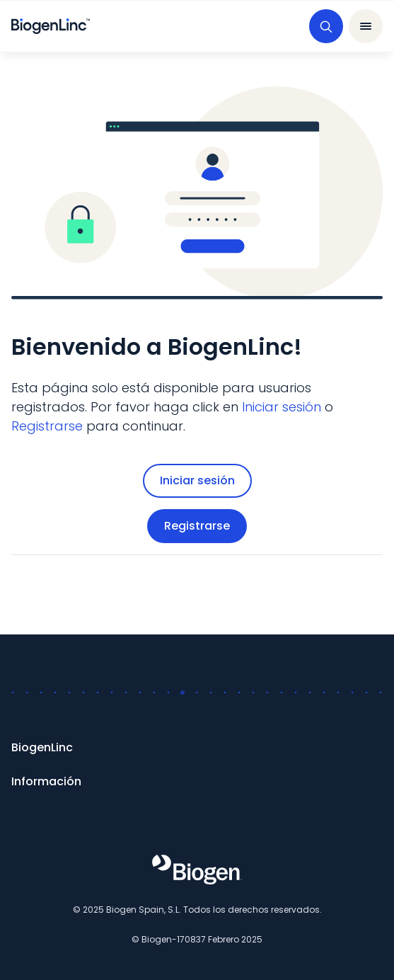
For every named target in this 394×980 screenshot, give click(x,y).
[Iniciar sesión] (282, 407)
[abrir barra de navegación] (366, 26)
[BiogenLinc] (197, 748)
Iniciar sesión (197, 480)
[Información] (197, 782)
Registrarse (197, 526)
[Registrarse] (47, 426)
